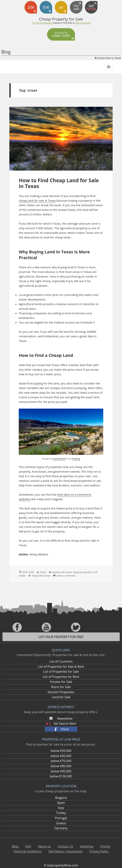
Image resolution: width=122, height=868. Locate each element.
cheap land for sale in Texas (37, 200)
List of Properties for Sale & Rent (61, 667)
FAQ (28, 846)
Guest (43, 572)
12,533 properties (42, 23)
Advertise (87, 846)
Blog (6, 52)
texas (48, 576)
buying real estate (62, 572)
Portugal (61, 818)
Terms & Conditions (27, 851)
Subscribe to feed (108, 58)
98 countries (83, 23)
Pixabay (76, 459)
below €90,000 (61, 771)
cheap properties (82, 572)
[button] (61, 729)
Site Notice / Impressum (65, 851)
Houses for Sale (61, 682)
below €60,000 (61, 756)
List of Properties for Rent (61, 677)
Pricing (105, 846)
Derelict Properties (61, 692)
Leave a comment (66, 576)
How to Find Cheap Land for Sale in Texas (59, 183)
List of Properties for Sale (61, 672)
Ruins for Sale (61, 687)
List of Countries (61, 661)
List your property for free (61, 637)
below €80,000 (61, 766)
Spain (61, 803)
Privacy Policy (99, 851)
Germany (61, 828)
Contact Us (65, 846)
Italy (61, 808)
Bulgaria (61, 798)
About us (44, 846)
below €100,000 (61, 776)
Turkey (61, 813)
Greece (61, 823)
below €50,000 (61, 751)
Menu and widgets (109, 71)
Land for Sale (61, 697)
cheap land (37, 576)
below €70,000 (61, 761)
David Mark (59, 459)
